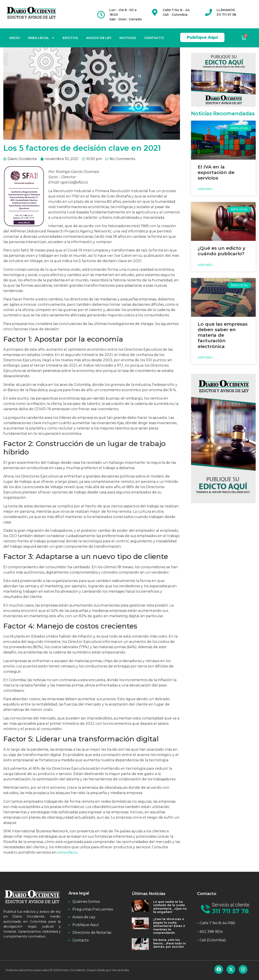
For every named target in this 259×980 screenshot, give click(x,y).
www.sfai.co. (68, 852)
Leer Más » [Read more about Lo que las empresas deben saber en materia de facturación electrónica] (206, 357)
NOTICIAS (128, 38)
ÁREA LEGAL (41, 38)
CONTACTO (154, 38)
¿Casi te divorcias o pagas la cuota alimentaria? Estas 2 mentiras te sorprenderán (169, 926)
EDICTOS (70, 38)
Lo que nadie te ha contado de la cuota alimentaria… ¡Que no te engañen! (170, 907)
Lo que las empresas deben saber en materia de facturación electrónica (223, 335)
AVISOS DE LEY (99, 38)
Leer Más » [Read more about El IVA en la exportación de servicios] (206, 189)
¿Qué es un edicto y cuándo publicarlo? (221, 251)
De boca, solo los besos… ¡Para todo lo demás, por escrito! (169, 943)
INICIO (15, 38)
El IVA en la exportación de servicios (216, 172)
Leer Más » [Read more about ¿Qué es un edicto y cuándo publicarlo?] (206, 265)
